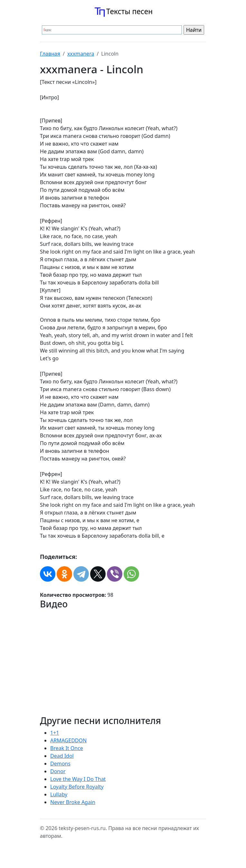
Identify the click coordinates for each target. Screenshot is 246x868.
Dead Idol (62, 756)
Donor (58, 771)
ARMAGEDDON (68, 740)
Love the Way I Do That (78, 779)
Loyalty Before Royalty (77, 787)
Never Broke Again (73, 802)
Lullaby (59, 794)
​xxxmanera (81, 54)
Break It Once (67, 748)
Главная (50, 54)
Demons (60, 764)
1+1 (55, 733)
